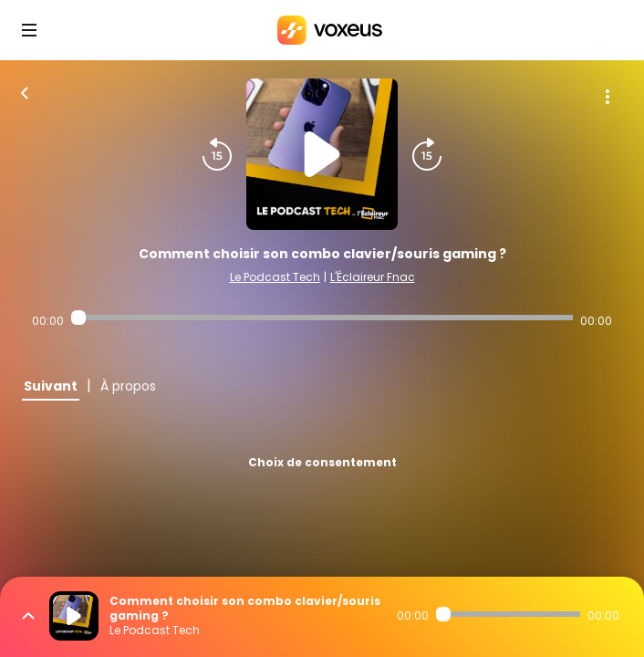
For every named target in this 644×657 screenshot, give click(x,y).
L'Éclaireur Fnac (373, 277)
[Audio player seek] (322, 318)
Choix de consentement (322, 462)
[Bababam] (330, 30)
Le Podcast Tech (275, 277)
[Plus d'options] (608, 97)
